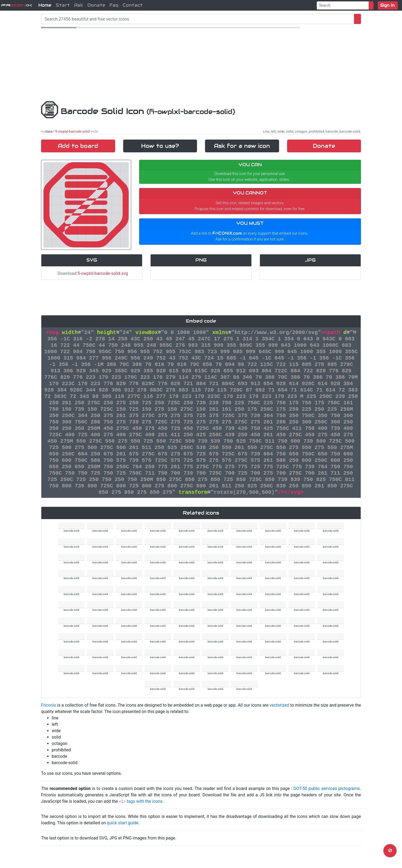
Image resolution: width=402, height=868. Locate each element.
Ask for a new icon (242, 146)
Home (45, 5)
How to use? (160, 146)
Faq (114, 5)
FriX (17, 5)
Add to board (78, 146)
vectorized (279, 705)
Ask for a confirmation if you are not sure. (250, 239)
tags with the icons (144, 801)
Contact (133, 5)
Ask (79, 5)
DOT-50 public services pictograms (327, 788)
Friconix (49, 705)
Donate (96, 5)
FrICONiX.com (227, 233)
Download (92, 273)
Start (63, 5)
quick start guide (123, 823)
